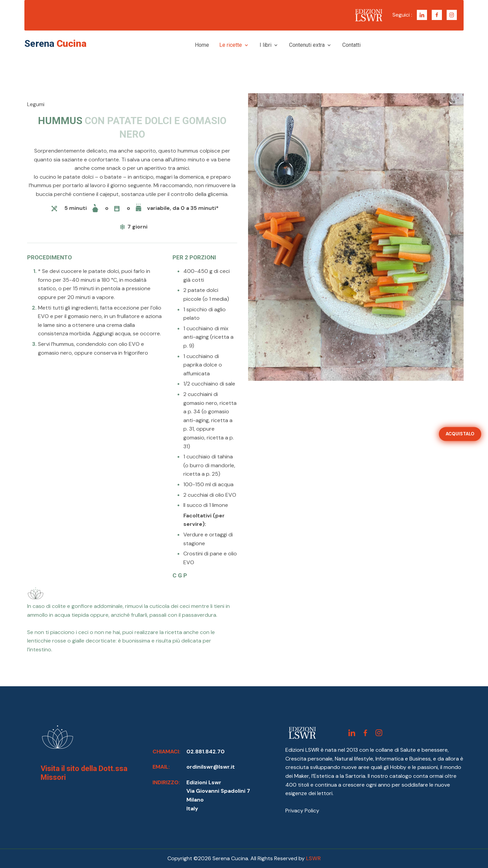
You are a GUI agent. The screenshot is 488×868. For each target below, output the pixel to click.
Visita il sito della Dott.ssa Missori (84, 773)
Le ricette (234, 45)
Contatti (351, 45)
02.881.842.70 (206, 752)
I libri (269, 45)
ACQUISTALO (460, 434)
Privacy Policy (302, 811)
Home (202, 45)
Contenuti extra (311, 45)
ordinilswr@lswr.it (211, 767)
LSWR (313, 858)
